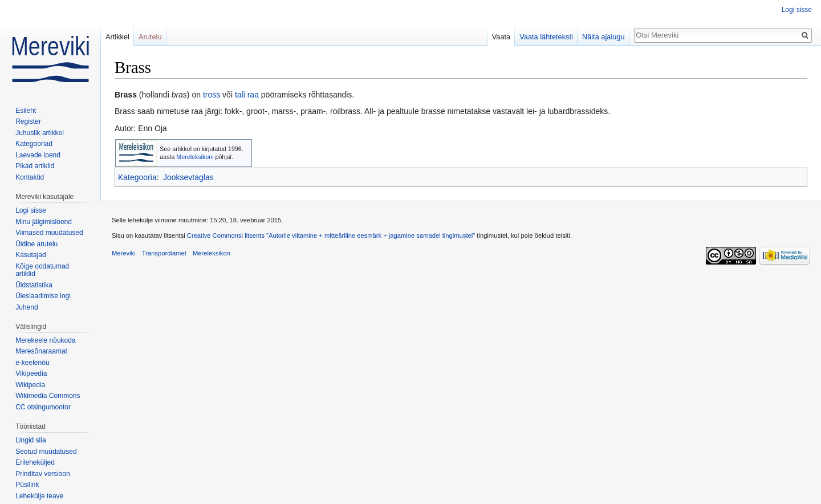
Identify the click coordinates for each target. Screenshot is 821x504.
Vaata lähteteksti (546, 37)
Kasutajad (31, 255)
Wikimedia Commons (48, 396)
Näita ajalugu (603, 37)
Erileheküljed (35, 462)
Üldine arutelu (36, 244)
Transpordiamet (164, 253)
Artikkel (117, 37)
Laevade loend (38, 155)
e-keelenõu (32, 363)
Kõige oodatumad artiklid (42, 270)
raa (253, 95)
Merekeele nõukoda (45, 340)
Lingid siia (31, 440)
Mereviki (124, 253)
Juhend (27, 307)
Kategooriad (34, 144)
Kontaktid (30, 177)
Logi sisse (797, 10)
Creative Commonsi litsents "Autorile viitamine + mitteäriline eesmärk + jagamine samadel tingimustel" (331, 235)
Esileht (26, 111)
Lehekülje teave (39, 496)
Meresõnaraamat (41, 351)
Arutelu (150, 37)
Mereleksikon (212, 253)
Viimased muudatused (49, 233)
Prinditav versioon (42, 474)
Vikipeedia (31, 373)
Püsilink (27, 485)
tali (240, 95)
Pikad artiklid (35, 166)
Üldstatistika (34, 285)
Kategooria (137, 177)
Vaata (501, 37)
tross (212, 95)
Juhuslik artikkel (40, 133)
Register (28, 121)
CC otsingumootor (43, 407)
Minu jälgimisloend (44, 222)
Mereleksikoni (195, 157)
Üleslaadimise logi (43, 296)
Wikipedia (30, 385)
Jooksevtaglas (188, 177)
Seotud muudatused (46, 452)
